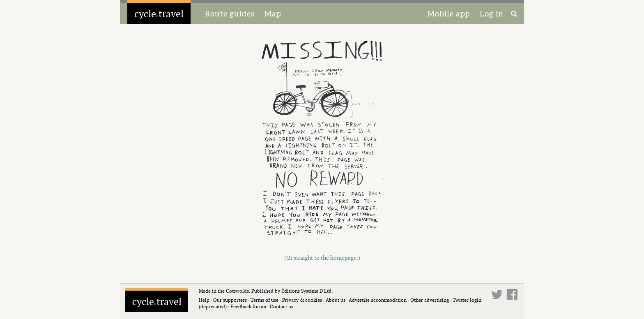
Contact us (282, 306)
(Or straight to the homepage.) (322, 258)
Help (204, 300)
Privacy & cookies (302, 300)
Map (273, 14)
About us (336, 300)
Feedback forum (248, 306)
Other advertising (430, 300)
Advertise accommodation (378, 300)
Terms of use (264, 300)
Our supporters (230, 300)
